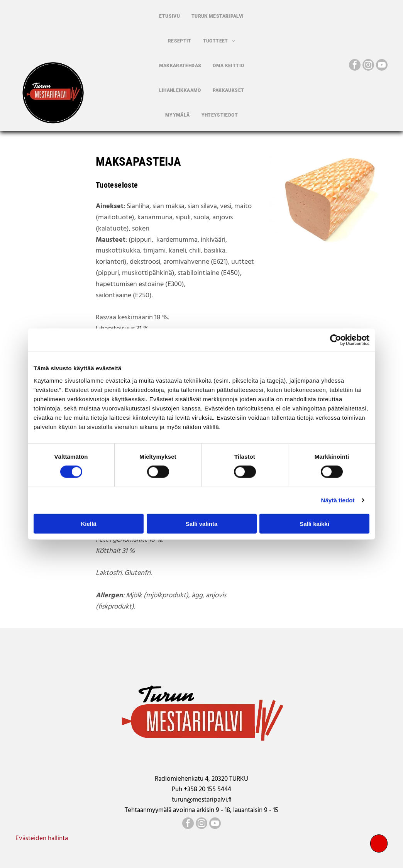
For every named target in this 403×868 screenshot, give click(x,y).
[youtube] (382, 66)
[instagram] (368, 66)
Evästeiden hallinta (42, 838)
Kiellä (88, 523)
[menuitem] (169, 16)
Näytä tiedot (338, 500)
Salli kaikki (314, 523)
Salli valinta (202, 523)
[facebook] (355, 66)
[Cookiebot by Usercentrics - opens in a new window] (336, 340)
